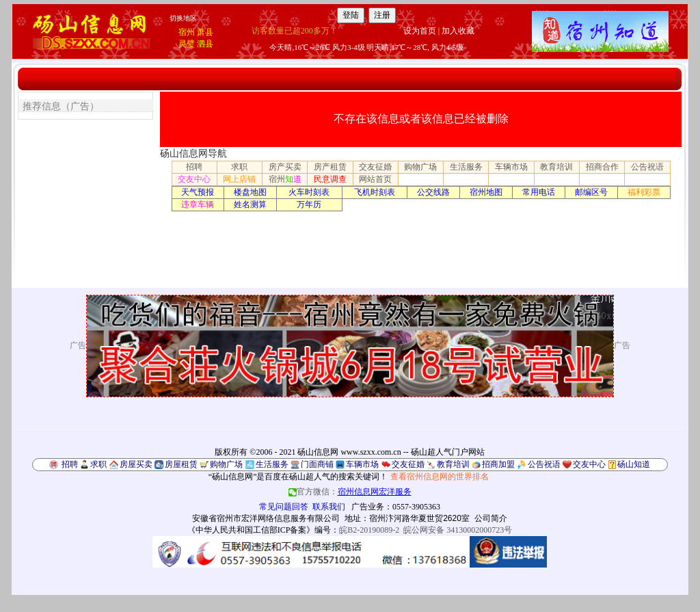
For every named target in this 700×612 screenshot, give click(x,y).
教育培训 (556, 167)
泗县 (205, 44)
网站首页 (375, 179)
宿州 (187, 32)
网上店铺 (239, 179)
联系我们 (329, 507)
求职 (239, 167)
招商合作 (602, 167)
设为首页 (420, 31)
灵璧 (187, 44)
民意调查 (330, 179)
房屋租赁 (181, 464)
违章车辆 (198, 204)
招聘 (194, 167)
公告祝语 (647, 167)
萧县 (205, 32)
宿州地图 (486, 192)
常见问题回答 (284, 507)
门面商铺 (317, 464)
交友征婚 (375, 167)
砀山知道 (634, 464)
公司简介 (491, 518)
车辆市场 (511, 167)
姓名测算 (250, 204)
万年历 (309, 204)
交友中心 (194, 179)
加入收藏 (458, 31)
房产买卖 (285, 167)
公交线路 (433, 192)
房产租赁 (330, 167)
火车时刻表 (309, 192)
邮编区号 (591, 192)
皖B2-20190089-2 (369, 530)
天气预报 (198, 192)
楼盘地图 (250, 192)
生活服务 (466, 167)
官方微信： (350, 492)
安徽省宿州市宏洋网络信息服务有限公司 (266, 518)
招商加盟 (498, 464)
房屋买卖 (136, 464)
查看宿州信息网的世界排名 (440, 477)
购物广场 (420, 167)
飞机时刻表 (375, 192)
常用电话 (539, 192)
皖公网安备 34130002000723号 (458, 530)
